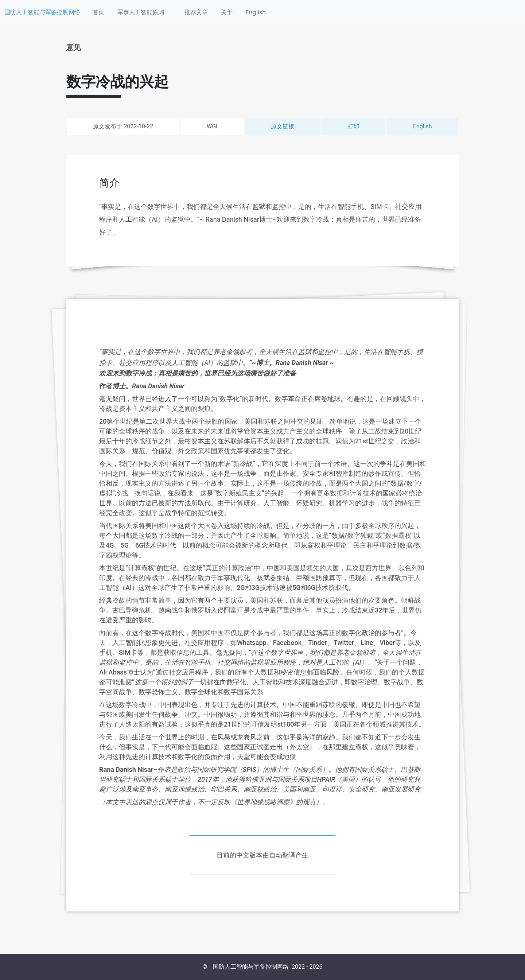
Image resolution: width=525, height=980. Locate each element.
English (256, 12)
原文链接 (283, 126)
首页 (98, 12)
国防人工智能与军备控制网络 (42, 12)
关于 (227, 12)
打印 (354, 126)
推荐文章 (196, 12)
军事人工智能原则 (141, 12)
